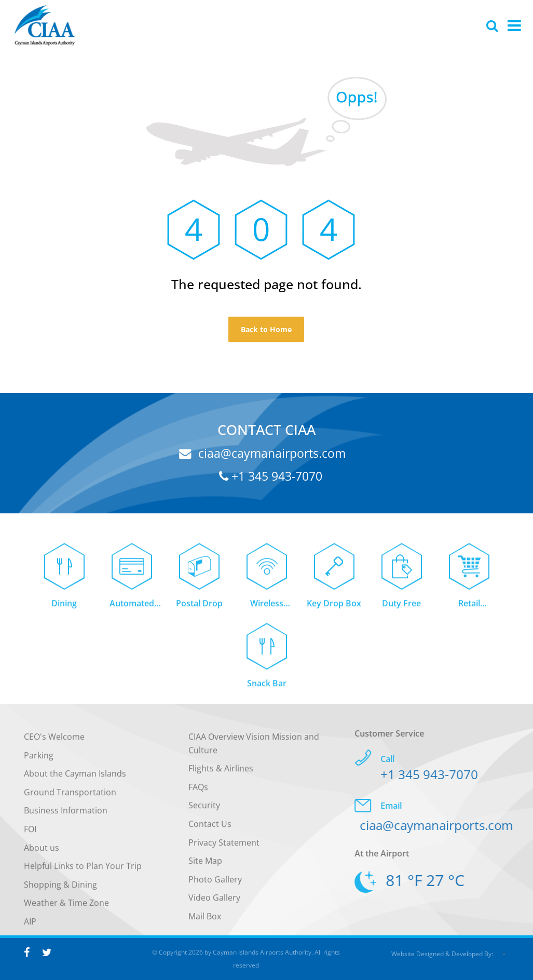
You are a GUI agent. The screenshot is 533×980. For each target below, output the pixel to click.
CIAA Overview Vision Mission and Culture (254, 750)
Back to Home (266, 329)
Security (204, 811)
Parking (39, 761)
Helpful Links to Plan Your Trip (83, 872)
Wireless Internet (267, 610)
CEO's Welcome (54, 743)
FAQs (198, 793)
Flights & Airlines (221, 774)
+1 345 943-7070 (271, 476)
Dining (64, 609)
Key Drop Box (334, 609)
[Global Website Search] (492, 25)
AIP (30, 928)
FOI (30, 835)
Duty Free (401, 609)
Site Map (205, 867)
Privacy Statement (224, 848)
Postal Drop (199, 609)
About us (42, 853)
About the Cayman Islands (75, 780)
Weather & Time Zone (66, 909)
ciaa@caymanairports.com (262, 453)
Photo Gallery (215, 886)
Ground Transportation (70, 798)
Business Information (66, 816)
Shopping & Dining (60, 891)
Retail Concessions (469, 610)
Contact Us (210, 830)
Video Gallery (214, 904)
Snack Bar (267, 689)
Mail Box (205, 922)
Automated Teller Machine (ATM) (132, 610)
